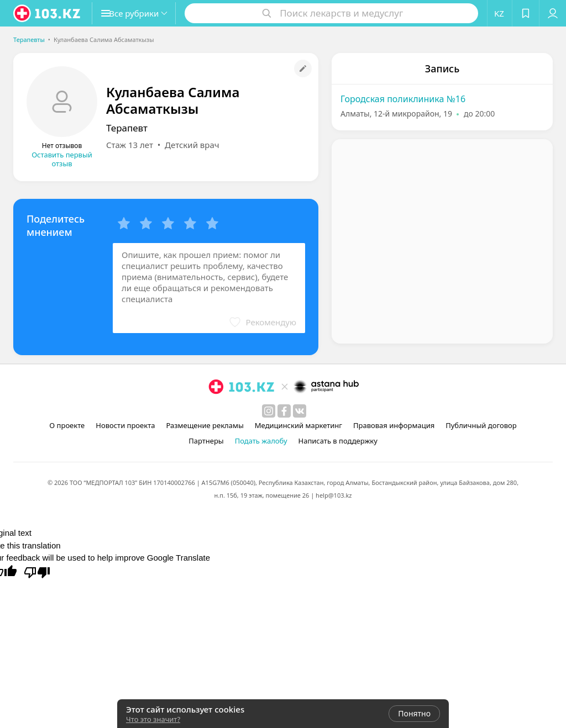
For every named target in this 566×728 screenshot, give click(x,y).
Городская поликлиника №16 (403, 99)
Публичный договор (481, 425)
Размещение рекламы (205, 425)
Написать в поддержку (338, 441)
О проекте (67, 425)
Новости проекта (125, 425)
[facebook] (284, 411)
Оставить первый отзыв (62, 159)
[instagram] (269, 411)
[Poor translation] (37, 572)
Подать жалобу (261, 441)
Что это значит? (153, 719)
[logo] (48, 13)
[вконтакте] (300, 411)
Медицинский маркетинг (298, 425)
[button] (143, 13)
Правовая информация (394, 425)
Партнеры (206, 441)
